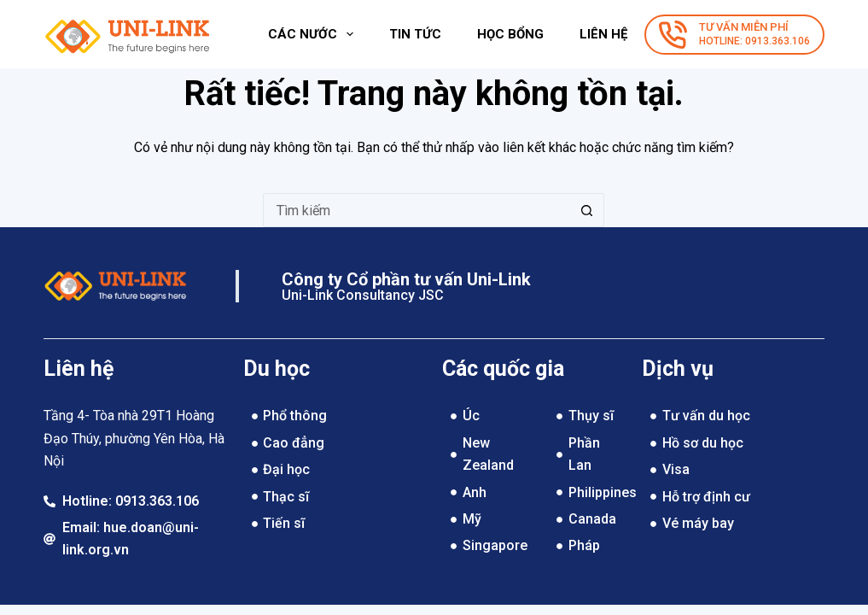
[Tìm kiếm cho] (417, 210)
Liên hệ (603, 34)
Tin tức (415, 34)
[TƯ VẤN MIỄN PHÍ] (734, 35)
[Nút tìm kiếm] (587, 210)
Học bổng (510, 34)
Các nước (314, 34)
